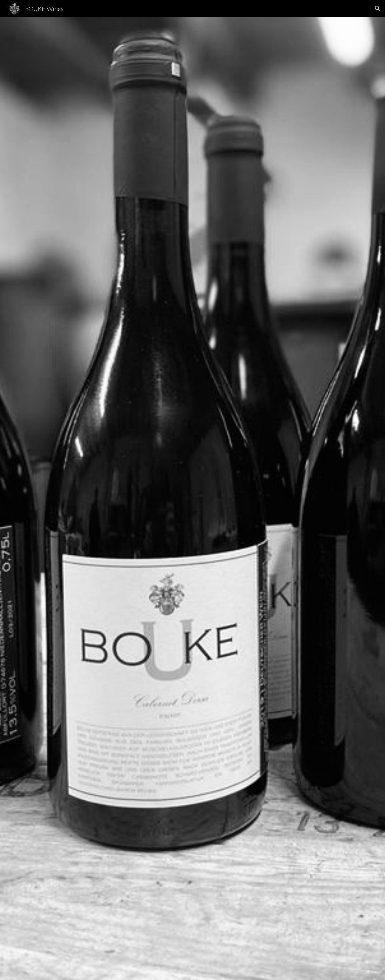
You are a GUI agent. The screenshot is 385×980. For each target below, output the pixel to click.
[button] (378, 9)
